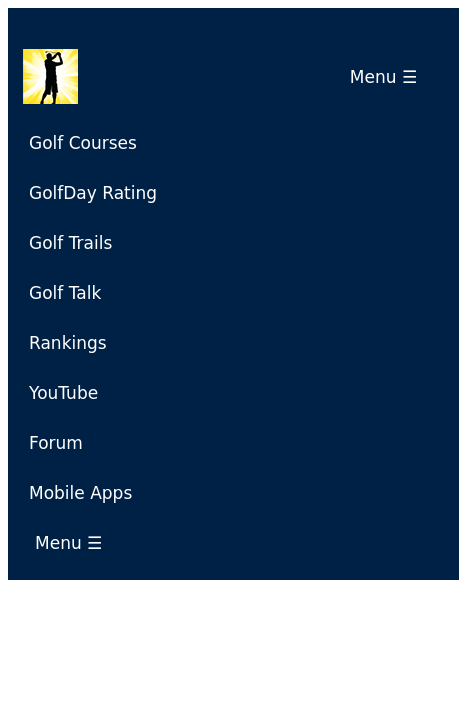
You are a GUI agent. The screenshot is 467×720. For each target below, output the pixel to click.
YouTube (63, 393)
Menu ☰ (389, 77)
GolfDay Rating (93, 193)
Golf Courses (83, 143)
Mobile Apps (80, 493)
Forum (56, 443)
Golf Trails (70, 243)
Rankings (68, 343)
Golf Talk (65, 293)
